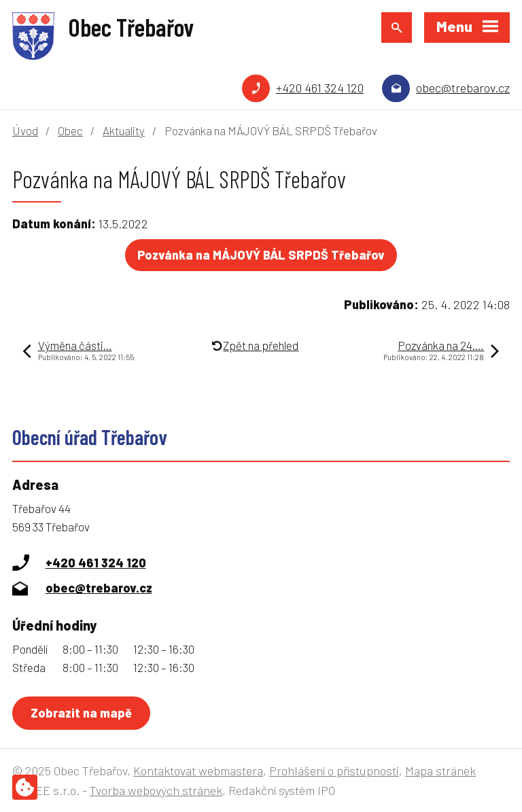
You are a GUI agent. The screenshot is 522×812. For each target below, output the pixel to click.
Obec (70, 130)
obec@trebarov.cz (463, 88)
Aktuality (124, 130)
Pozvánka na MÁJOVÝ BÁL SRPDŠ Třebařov (261, 255)
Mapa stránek (440, 771)
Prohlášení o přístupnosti (334, 771)
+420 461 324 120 (320, 88)
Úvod (25, 130)
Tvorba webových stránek (156, 790)
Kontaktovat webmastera (198, 771)
